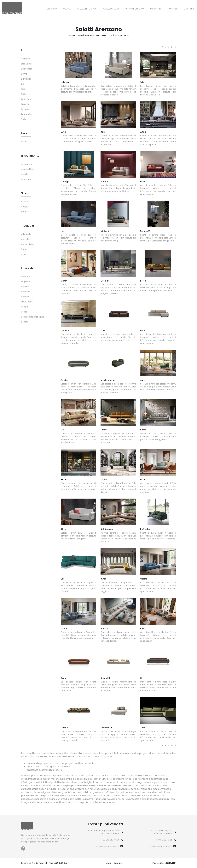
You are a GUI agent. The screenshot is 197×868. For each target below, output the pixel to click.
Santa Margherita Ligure (33, 317)
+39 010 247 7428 (110, 840)
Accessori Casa (111, 9)
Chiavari (25, 287)
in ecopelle (26, 164)
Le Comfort (27, 99)
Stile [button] (24, 193)
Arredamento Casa (86, 9)
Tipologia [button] (28, 226)
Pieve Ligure (27, 302)
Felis (23, 89)
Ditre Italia (26, 79)
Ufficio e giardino (135, 9)
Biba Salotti (27, 64)
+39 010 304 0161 (164, 840)
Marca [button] (26, 50)
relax (23, 254)
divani (24, 142)
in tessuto (26, 179)
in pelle (25, 174)
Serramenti (156, 9)
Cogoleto (26, 292)
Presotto (25, 104)
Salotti (105, 35)
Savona (25, 322)
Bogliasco (26, 282)
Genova (25, 297)
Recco (24, 312)
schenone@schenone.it (107, 846)
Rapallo (25, 307)
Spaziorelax (27, 114)
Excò (23, 84)
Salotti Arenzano (119, 35)
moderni (25, 212)
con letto (26, 239)
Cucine (67, 9)
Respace (25, 109)
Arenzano (26, 277)
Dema (24, 74)
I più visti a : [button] (29, 268)
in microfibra (27, 169)
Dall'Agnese (27, 69)
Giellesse (25, 94)
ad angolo (26, 234)
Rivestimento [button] (30, 156)
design (24, 207)
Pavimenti (173, 9)
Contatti (189, 9)
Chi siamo (52, 9)
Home (72, 35)
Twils (23, 119)
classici (25, 202)
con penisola (27, 244)
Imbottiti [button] (27, 133)
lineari (24, 249)
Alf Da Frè (26, 59)
